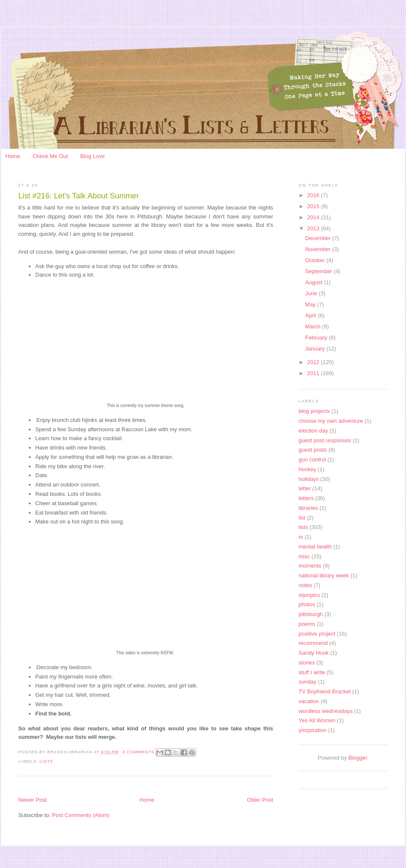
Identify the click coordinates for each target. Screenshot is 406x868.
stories (307, 663)
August (315, 282)
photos (307, 604)
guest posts (313, 450)
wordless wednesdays (326, 711)
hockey (307, 469)
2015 (314, 206)
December (319, 238)
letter (305, 488)
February (317, 338)
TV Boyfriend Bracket (325, 691)
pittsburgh (311, 614)
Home (13, 156)
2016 (314, 195)
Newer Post (32, 800)
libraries (308, 508)
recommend (313, 643)
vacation (309, 701)
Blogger (358, 758)
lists (46, 761)
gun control (312, 459)
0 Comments (139, 752)
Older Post (260, 800)
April (312, 315)
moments (310, 566)
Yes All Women (317, 720)
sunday (307, 682)
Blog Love (93, 156)
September (320, 271)
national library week (324, 575)
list (302, 518)
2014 (314, 217)
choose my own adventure (331, 421)
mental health (315, 547)
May (311, 304)
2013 (314, 228)
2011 (314, 373)
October (316, 260)
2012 (314, 362)
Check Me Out (50, 156)
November (319, 249)
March (314, 327)
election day (313, 431)
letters (306, 498)
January (316, 349)
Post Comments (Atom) (81, 815)
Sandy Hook (314, 653)
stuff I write (312, 672)
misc (304, 556)
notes (305, 585)
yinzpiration (313, 730)
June (312, 293)
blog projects (314, 411)
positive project (317, 634)
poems (307, 624)
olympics (309, 595)
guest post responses (325, 440)
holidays (309, 479)
